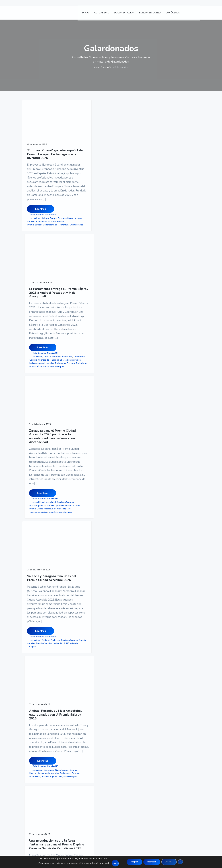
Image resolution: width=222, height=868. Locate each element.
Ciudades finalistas (36, 466)
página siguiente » (96, 690)
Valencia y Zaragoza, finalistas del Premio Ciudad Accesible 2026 (42, 346)
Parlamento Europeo (46, 259)
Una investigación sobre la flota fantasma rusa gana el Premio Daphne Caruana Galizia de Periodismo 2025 (127, 350)
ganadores (118, 478)
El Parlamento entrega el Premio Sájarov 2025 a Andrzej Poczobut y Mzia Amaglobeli (84, 145)
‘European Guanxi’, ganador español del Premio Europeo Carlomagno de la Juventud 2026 (42, 142)
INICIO (86, 779)
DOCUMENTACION (93, 786)
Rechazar (152, 862)
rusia (116, 491)
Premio (31, 262)
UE (30, 479)
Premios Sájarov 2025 (81, 466)
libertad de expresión (81, 277)
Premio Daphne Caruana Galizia (128, 488)
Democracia (76, 270)
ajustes (113, 863)
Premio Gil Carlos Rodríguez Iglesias (41, 655)
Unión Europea (35, 271)
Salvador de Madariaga (81, 665)
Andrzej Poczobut (79, 267)
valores (132, 660)
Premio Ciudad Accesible (125, 280)
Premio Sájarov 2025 (80, 290)
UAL (45, 660)
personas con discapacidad (126, 277)
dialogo (45, 252)
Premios (86, 662)
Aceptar (133, 862)
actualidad (35, 252)
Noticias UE (107, 67)
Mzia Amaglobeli (78, 280)
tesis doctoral (35, 660)
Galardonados (37, 248)
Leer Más (41, 243)
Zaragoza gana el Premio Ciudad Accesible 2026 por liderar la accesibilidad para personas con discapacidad (127, 148)
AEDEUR (46, 647)
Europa (53, 252)
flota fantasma (135, 475)
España (49, 469)
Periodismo (76, 286)
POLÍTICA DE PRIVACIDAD (158, 783)
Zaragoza (132, 290)
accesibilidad (122, 267)
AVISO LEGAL (151, 779)
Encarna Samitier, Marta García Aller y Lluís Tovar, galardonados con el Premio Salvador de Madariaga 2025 (85, 548)
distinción (132, 647)
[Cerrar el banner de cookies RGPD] (183, 862)
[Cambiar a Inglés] (196, 14)
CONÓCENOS (90, 794)
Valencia (36, 479)
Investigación (131, 478)
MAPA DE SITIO (152, 794)
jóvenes (49, 255)
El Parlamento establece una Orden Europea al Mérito (128, 541)
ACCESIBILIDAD (153, 790)
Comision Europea (122, 270)
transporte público (122, 286)
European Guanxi (36, 255)
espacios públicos (121, 273)
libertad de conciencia (81, 273)
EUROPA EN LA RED (94, 790)
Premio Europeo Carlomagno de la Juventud (41, 267)
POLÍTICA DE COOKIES (156, 786)
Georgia (86, 270)
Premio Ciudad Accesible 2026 (42, 476)
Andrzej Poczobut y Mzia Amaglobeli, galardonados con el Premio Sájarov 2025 (85, 346)
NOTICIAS (88, 783)
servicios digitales (122, 283)
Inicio (96, 67)
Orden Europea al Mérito (125, 654)
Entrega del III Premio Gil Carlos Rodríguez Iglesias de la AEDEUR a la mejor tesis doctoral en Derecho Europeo (42, 548)
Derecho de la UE (35, 650)
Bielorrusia (94, 267)
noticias (31, 259)
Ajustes (170, 862)
